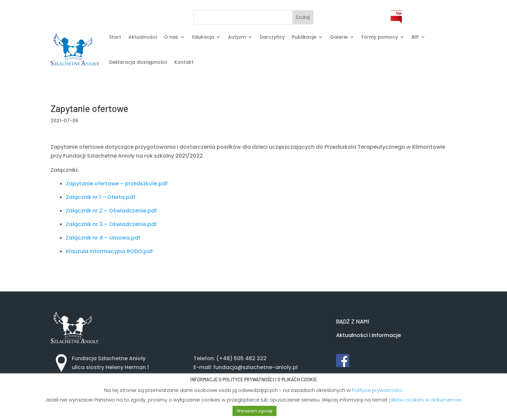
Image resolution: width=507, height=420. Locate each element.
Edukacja (203, 37)
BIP (415, 37)
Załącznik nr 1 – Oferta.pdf (101, 197)
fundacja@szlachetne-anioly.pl (255, 367)
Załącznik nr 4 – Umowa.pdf (103, 238)
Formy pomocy (380, 37)
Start (115, 37)
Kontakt (184, 62)
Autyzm (237, 37)
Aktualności (143, 37)
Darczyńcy (272, 37)
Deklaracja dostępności (138, 62)
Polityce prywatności (377, 390)
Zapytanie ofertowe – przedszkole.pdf (117, 184)
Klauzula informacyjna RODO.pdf (109, 251)
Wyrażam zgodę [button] (254, 411)
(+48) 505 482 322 (241, 358)
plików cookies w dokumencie (425, 400)
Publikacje (304, 37)
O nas (171, 37)
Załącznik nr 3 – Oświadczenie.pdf (111, 224)
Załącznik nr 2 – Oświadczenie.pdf (111, 211)
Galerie (339, 37)
